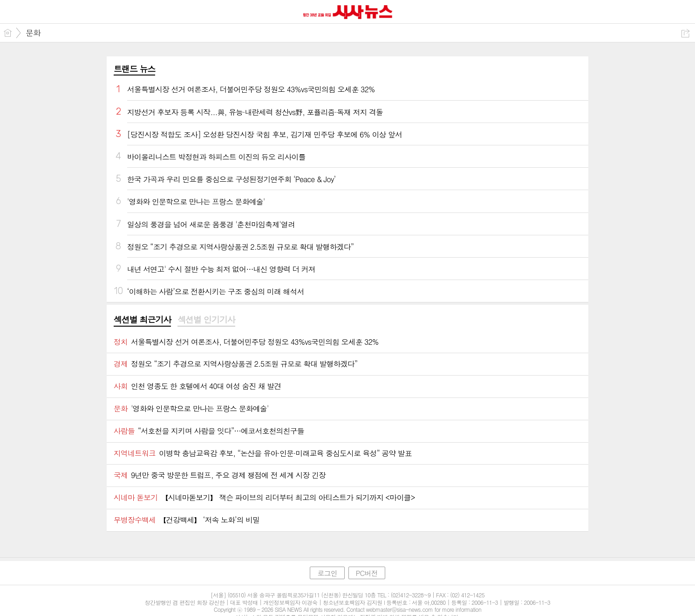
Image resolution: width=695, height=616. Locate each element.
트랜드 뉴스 (135, 69)
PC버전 (367, 573)
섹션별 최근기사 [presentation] (142, 320)
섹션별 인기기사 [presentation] (206, 320)
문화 (33, 33)
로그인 (327, 573)
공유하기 (685, 33)
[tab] (142, 320)
